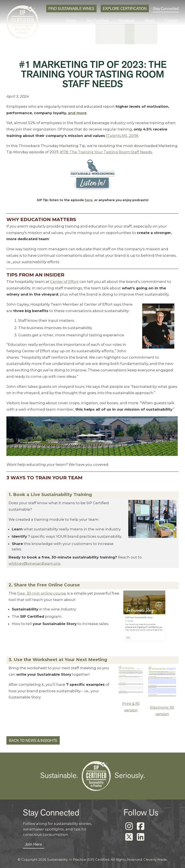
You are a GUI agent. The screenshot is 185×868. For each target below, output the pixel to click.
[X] (129, 837)
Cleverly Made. (155, 860)
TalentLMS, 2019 (122, 136)
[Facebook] (140, 826)
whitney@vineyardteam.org (34, 563)
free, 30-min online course (42, 593)
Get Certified (105, 20)
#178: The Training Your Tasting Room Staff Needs (106, 152)
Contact (172, 20)
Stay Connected (166, 8)
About (153, 20)
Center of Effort (64, 282)
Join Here (34, 844)
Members (132, 20)
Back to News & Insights (33, 740)
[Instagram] (129, 826)
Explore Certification (125, 8)
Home (82, 20)
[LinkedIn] (140, 837)
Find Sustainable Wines (71, 8)
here (89, 200)
